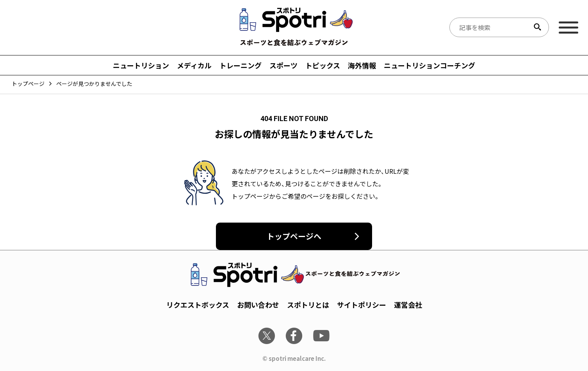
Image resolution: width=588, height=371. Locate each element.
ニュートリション (141, 65)
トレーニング (241, 65)
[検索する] (537, 27)
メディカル (194, 65)
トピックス (323, 65)
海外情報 (362, 65)
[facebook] (294, 336)
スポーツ (283, 65)
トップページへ (294, 236)
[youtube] (321, 336)
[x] (267, 336)
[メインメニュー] (568, 27)
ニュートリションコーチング (429, 65)
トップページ (28, 84)
